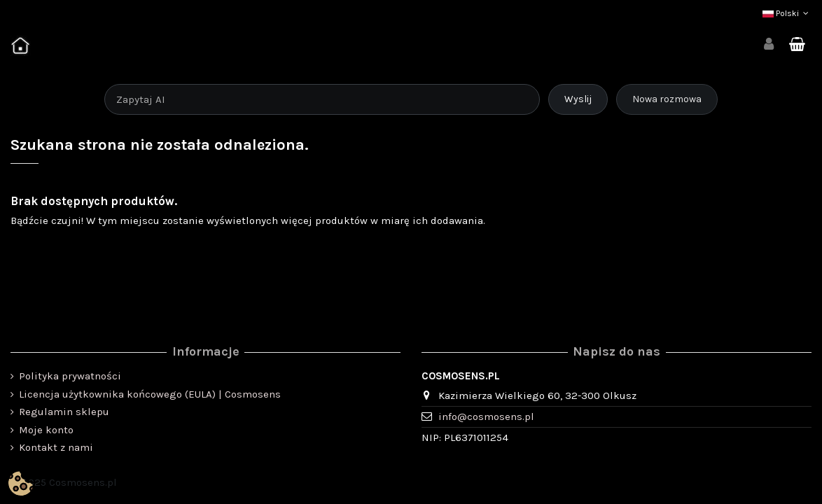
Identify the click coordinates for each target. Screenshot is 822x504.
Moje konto (46, 430)
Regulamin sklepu (64, 412)
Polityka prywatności (70, 376)
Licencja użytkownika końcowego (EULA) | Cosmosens (150, 394)
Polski (787, 13)
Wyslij (578, 99)
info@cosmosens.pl (486, 416)
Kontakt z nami (56, 447)
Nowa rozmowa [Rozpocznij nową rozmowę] (667, 99)
